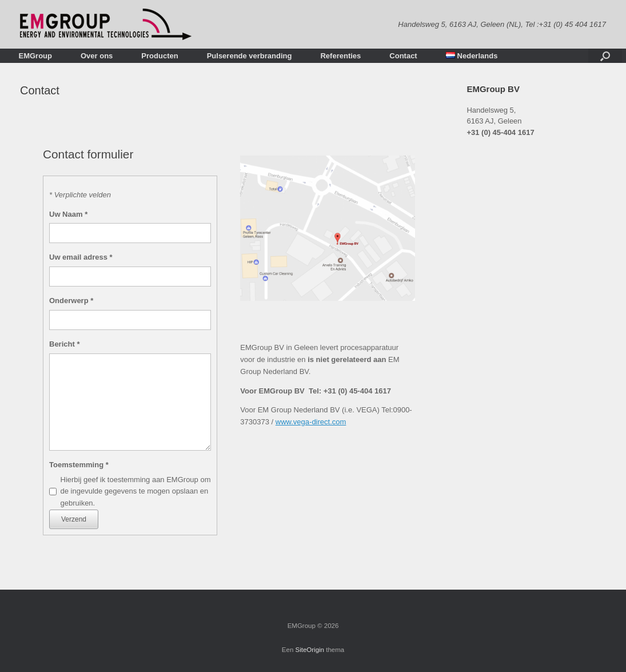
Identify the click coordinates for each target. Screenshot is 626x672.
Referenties (340, 56)
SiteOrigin (310, 650)
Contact (403, 56)
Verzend (74, 519)
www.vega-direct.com (311, 422)
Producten (160, 56)
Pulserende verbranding (250, 56)
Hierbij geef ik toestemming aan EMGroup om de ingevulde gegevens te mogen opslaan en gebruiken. (136, 492)
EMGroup (36, 56)
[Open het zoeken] (605, 56)
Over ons (97, 56)
